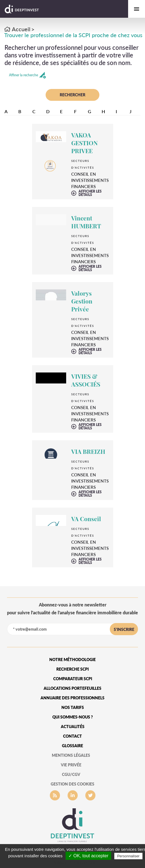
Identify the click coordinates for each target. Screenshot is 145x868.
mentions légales (71, 755)
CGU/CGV (71, 774)
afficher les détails (90, 193)
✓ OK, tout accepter (88, 856)
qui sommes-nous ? (73, 717)
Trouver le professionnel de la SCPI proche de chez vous (73, 35)
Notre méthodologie (72, 660)
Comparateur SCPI (73, 679)
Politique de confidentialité (75, 863)
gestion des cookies (72, 784)
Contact (72, 736)
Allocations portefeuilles (72, 688)
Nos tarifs (73, 707)
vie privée (71, 765)
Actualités (73, 727)
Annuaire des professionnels (72, 698)
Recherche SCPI (72, 669)
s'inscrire (124, 629)
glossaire (72, 746)
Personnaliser (128, 856)
